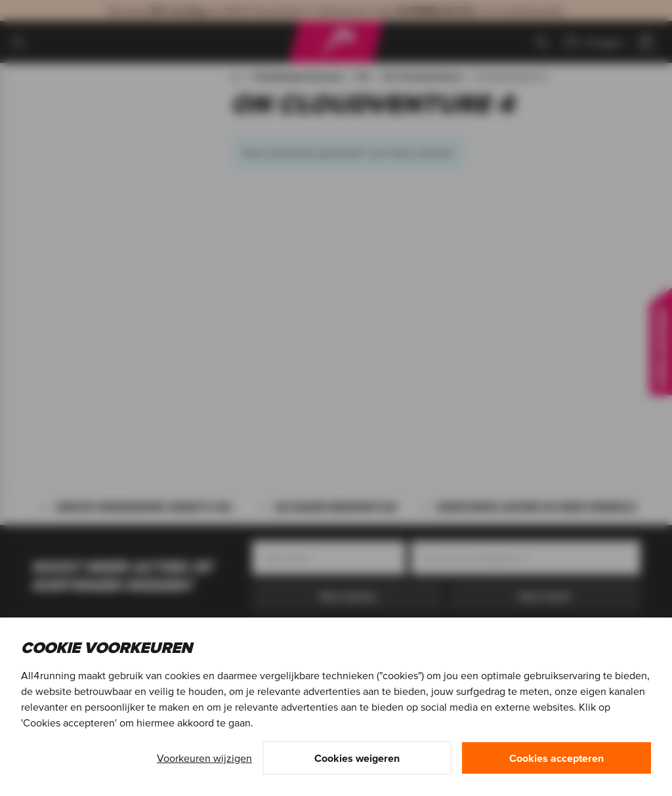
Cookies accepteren (556, 758)
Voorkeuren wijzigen (204, 758)
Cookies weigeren (357, 758)
